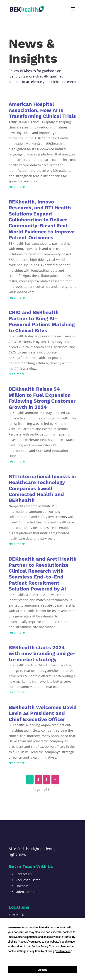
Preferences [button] (63, 951)
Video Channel (26, 892)
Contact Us (24, 874)
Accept (43, 970)
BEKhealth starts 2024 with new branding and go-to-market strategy (42, 653)
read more (17, 187)
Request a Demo (28, 880)
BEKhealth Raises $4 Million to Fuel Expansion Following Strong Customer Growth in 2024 (42, 398)
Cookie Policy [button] (40, 946)
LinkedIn (22, 886)
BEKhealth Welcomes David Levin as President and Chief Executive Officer (43, 713)
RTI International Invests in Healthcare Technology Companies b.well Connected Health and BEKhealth (42, 488)
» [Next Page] (55, 779)
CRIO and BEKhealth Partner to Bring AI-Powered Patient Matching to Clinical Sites (42, 321)
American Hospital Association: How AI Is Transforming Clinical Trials (42, 110)
